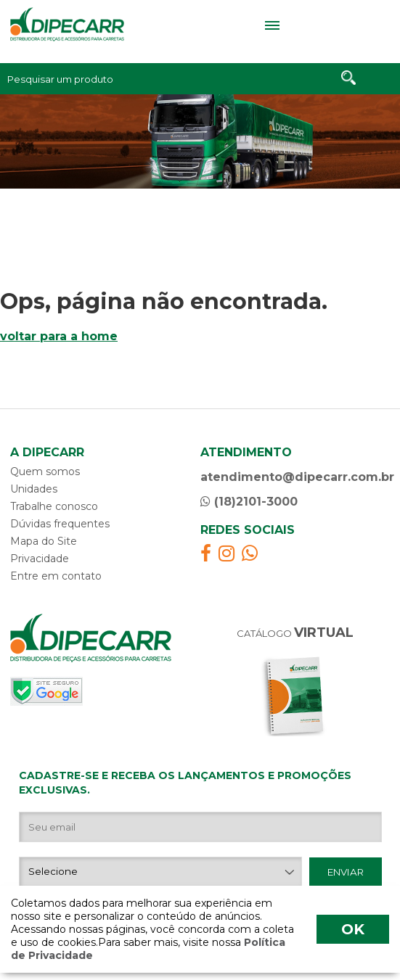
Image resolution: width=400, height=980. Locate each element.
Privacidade (40, 559)
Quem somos (45, 472)
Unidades (34, 489)
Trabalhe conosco (54, 506)
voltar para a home (59, 336)
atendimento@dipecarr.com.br (295, 477)
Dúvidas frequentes (60, 524)
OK (353, 929)
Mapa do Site (44, 541)
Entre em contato (56, 576)
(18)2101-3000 (249, 502)
